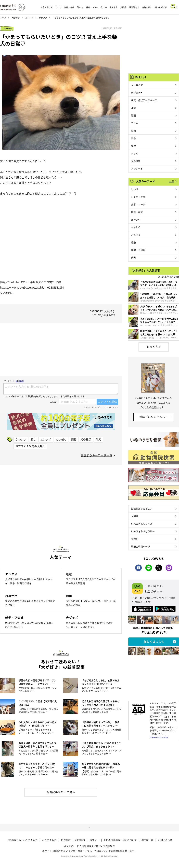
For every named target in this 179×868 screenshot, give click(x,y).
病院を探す (147, 7)
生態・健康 (69, 7)
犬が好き (16, 18)
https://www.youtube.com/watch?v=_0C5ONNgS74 (32, 287)
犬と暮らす (137, 85)
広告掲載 (66, 840)
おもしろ (136, 227)
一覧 (172, 181)
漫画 (133, 115)
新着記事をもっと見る (61, 792)
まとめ (135, 153)
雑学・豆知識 (138, 250)
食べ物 (104, 7)
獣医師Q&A (134, 7)
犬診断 (135, 539)
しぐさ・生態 (138, 197)
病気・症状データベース (144, 100)
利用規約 (80, 840)
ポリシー (94, 840)
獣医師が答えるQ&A (142, 508)
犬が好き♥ (136, 93)
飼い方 (80, 7)
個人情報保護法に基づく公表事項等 (96, 846)
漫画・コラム (92, 7)
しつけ (58, 7)
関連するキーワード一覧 (97, 455)
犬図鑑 (123, 7)
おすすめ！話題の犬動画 (30, 446)
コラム (135, 123)
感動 (133, 242)
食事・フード (138, 204)
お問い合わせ (165, 840)
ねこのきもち (49, 840)
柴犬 (98, 439)
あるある (136, 235)
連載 (133, 108)
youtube (61, 439)
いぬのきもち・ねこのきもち (22, 840)
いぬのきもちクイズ (142, 524)
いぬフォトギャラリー (143, 531)
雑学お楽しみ (47, 7)
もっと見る (154, 347)
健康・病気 (137, 212)
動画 (73, 439)
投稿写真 (113, 7)
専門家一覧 (147, 840)
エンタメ (29, 18)
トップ (3, 18)
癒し (33, 439)
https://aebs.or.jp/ (159, 737)
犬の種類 (86, 439)
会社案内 (69, 846)
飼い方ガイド (161, 7)
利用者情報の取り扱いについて (120, 840)
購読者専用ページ (140, 546)
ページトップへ (89, 828)
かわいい (43, 18)
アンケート (137, 168)
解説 (133, 146)
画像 (133, 138)
